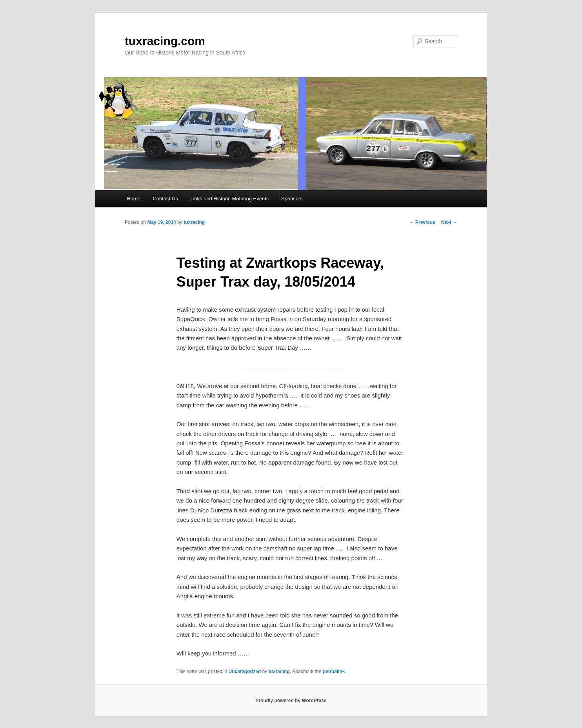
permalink (334, 672)
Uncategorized (245, 672)
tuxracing (194, 222)
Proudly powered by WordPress (291, 701)
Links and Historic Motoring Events (229, 199)
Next (449, 222)
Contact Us (165, 199)
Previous (422, 222)
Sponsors (292, 199)
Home (134, 199)
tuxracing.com (165, 41)
